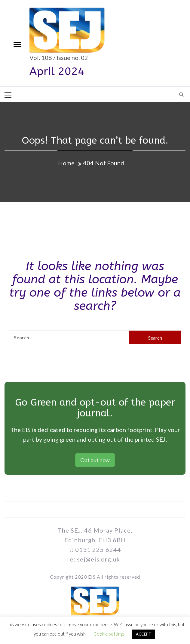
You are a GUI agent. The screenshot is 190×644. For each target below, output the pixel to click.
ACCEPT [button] (144, 634)
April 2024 (57, 71)
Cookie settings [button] (109, 634)
